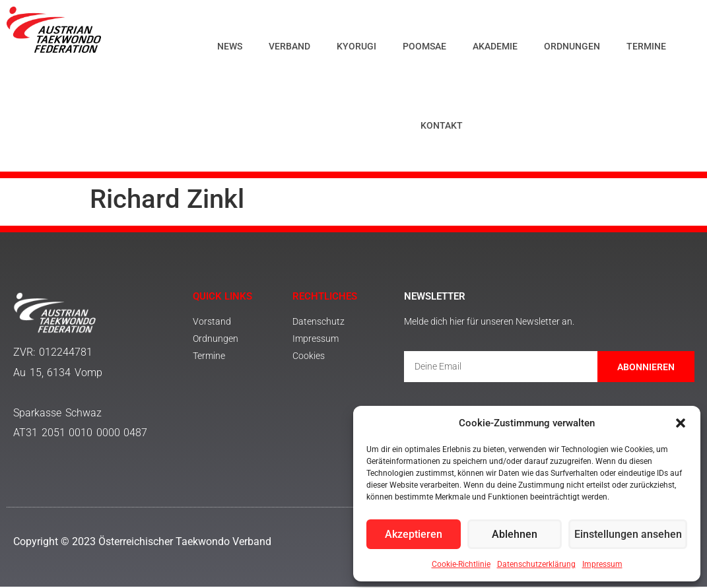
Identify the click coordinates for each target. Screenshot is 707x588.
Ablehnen (519, 535)
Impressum (602, 564)
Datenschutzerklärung (536, 564)
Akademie (495, 46)
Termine (646, 46)
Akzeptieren (415, 535)
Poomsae (424, 46)
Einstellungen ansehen (630, 535)
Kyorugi (356, 46)
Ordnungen (572, 46)
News (230, 46)
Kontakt (442, 125)
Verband (289, 46)
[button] (681, 423)
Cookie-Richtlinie (461, 564)
